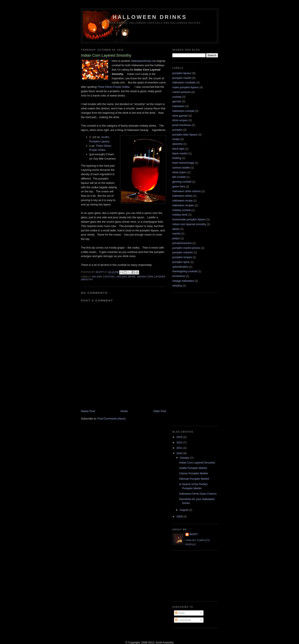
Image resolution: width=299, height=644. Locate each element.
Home (124, 411)
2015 (180, 437)
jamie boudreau (182, 125)
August (184, 510)
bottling (177, 158)
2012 (180, 442)
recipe (176, 139)
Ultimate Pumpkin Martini (194, 479)
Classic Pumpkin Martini (193, 473)
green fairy (179, 186)
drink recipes (180, 120)
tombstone (179, 276)
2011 (180, 448)
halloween (178, 106)
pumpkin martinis (183, 252)
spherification (180, 267)
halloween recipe (183, 201)
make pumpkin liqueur (186, 87)
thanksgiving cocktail (185, 271)
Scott (100, 272)
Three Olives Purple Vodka (113, 87)
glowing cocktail (182, 182)
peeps (176, 238)
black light (178, 149)
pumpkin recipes (182, 257)
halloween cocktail (183, 111)
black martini (180, 153)
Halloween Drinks (150, 17)
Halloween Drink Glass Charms (198, 494)
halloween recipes (183, 205)
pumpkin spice (181, 262)
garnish (177, 101)
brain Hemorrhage (183, 163)
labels (176, 229)
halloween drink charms (187, 191)
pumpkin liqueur (182, 73)
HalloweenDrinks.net (143, 61)
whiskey (177, 286)
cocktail (177, 97)
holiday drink (126, 277)
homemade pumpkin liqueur (189, 219)
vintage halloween (183, 281)
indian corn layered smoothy (189, 224)
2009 (180, 517)
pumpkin (177, 130)
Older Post (160, 411)
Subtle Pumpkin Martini (193, 468)
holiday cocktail (103, 277)
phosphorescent (182, 243)
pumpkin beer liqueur (185, 135)
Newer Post (88, 411)
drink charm (179, 172)
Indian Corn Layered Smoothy (197, 463)
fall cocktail (179, 177)
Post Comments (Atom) (112, 419)
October (185, 458)
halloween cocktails (184, 82)
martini (176, 234)
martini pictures (181, 92)
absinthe (177, 144)
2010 (180, 453)
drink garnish (180, 116)
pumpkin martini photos (186, 248)
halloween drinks (182, 196)
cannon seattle (181, 168)
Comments (183, 620)
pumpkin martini (182, 78)
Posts (180, 613)
